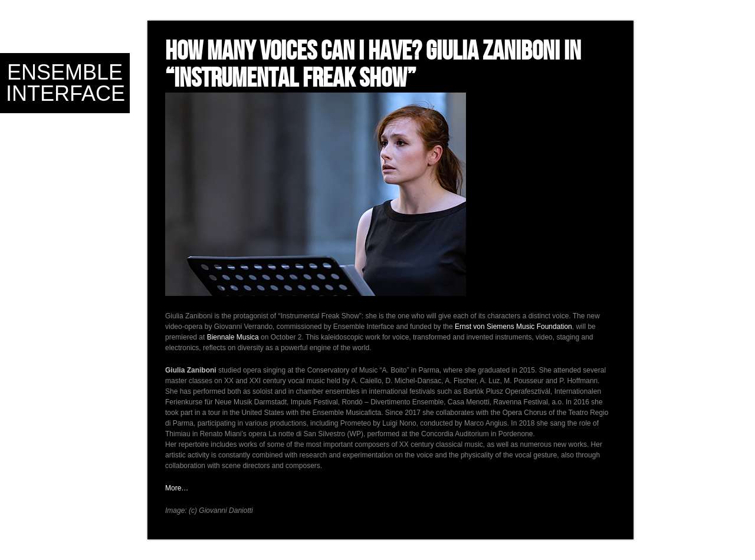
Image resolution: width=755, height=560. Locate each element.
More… (177, 488)
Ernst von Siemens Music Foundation (513, 327)
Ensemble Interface (65, 83)
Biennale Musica (233, 337)
